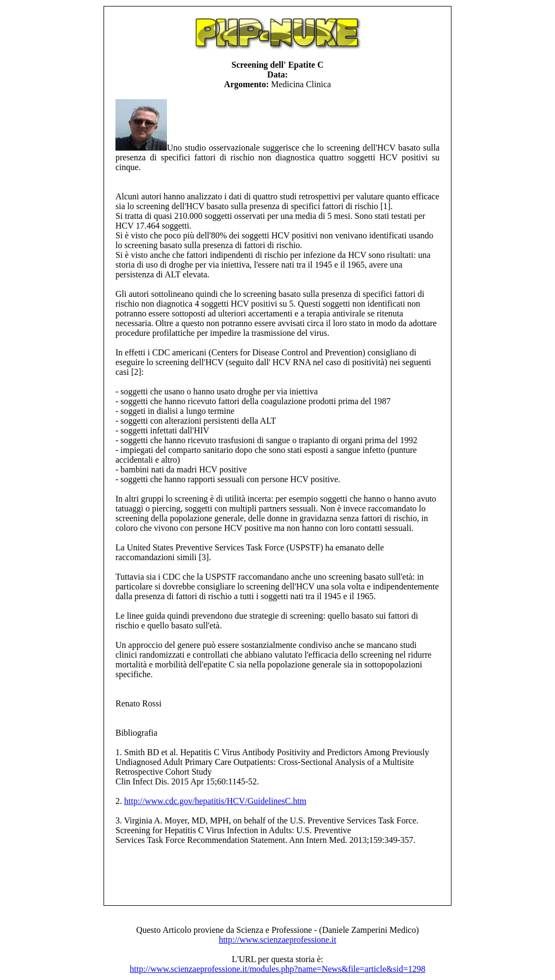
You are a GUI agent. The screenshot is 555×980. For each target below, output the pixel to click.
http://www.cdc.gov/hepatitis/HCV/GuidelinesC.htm (215, 801)
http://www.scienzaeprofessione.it (278, 940)
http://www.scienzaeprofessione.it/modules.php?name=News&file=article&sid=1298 (277, 969)
